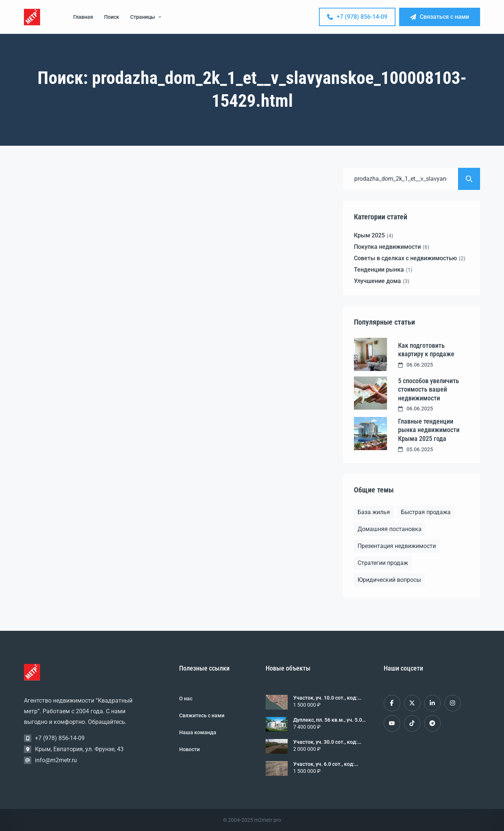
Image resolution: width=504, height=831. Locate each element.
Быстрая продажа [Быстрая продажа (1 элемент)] (426, 512)
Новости (189, 749)
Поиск (112, 17)
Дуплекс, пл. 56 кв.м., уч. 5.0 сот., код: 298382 (328, 720)
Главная (83, 17)
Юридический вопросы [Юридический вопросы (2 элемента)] (389, 580)
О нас (186, 699)
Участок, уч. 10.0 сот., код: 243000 (325, 698)
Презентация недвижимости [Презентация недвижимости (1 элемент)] (397, 546)
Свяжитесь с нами (202, 715)
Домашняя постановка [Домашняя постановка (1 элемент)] (390, 529)
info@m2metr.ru (56, 760)
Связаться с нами (440, 17)
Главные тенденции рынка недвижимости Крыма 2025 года (429, 430)
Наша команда (198, 732)
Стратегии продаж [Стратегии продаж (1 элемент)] (383, 563)
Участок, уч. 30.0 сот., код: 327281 (325, 742)
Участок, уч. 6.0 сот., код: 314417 (324, 764)
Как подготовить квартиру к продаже (426, 350)
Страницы (146, 17)
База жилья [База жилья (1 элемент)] (374, 512)
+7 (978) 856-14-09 (357, 17)
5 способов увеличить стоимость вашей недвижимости (429, 389)
